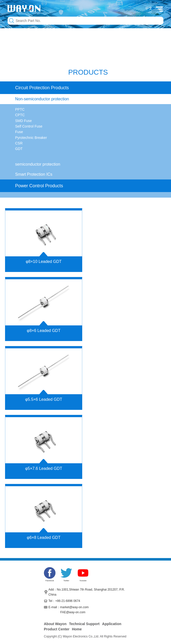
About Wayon (55, 624)
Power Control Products (39, 186)
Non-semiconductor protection (42, 99)
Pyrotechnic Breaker (31, 138)
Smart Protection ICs (34, 174)
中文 (149, 8)
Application (112, 624)
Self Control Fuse (29, 126)
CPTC (20, 115)
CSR (19, 143)
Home (77, 629)
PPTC (20, 109)
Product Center (57, 629)
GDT (19, 149)
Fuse (19, 132)
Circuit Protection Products (42, 88)
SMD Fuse (23, 121)
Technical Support (84, 624)
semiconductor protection (38, 164)
